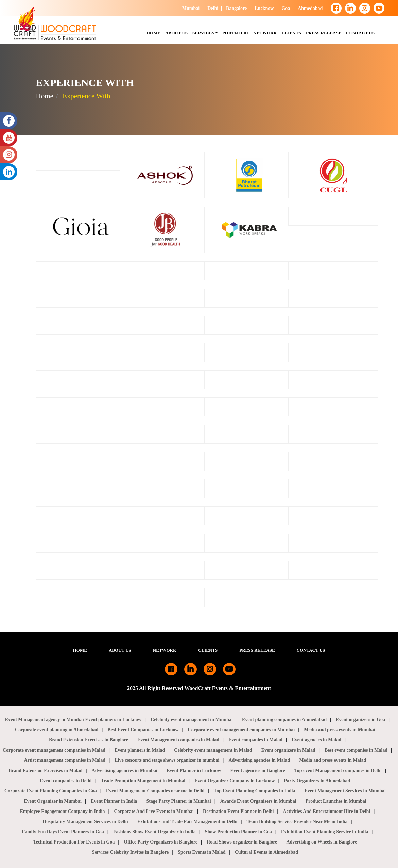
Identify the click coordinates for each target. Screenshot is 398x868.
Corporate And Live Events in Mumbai (154, 811)
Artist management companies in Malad (65, 760)
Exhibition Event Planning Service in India (325, 832)
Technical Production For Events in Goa (74, 842)
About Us (178, 32)
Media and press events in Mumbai (339, 730)
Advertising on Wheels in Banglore (322, 842)
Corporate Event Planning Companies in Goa (51, 791)
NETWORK (266, 32)
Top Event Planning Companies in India (255, 791)
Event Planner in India (114, 801)
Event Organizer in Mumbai (53, 801)
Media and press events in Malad (333, 760)
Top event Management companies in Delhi (338, 771)
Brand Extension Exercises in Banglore (89, 740)
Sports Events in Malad (202, 852)
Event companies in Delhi (66, 781)
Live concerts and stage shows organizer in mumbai (167, 760)
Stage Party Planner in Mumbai (178, 801)
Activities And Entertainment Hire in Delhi (326, 811)
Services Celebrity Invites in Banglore (130, 852)
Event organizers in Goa (360, 719)
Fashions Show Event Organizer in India (154, 832)
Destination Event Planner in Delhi (238, 811)
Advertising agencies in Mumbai (125, 771)
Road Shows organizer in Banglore (242, 842)
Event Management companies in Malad (178, 740)
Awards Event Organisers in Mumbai (258, 801)
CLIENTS (293, 32)
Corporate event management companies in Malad (54, 750)
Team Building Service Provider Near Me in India (297, 822)
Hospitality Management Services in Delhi (85, 822)
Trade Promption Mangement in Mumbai (143, 781)
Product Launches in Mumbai (336, 801)
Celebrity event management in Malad (213, 750)
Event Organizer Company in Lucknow (235, 781)
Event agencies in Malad (316, 740)
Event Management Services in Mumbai (345, 791)
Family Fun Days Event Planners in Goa (63, 832)
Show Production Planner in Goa (238, 832)
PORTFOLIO (237, 32)
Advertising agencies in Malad (259, 760)
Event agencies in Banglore (257, 771)
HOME (155, 32)
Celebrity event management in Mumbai (192, 719)
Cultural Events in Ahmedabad (266, 852)
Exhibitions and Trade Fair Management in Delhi (187, 822)
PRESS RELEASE (325, 32)
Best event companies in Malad (356, 750)
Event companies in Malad (255, 740)
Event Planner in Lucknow (194, 771)
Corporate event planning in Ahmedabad (57, 730)
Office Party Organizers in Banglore (161, 842)
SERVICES (203, 33)
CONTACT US (361, 32)
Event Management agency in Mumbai (45, 719)
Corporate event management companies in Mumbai (241, 730)
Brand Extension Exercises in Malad (46, 771)
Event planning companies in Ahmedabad (284, 719)
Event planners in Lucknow (113, 719)
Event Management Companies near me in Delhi (155, 791)
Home (45, 96)
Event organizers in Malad (288, 750)
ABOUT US (120, 650)
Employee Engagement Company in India (63, 811)
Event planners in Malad (140, 750)
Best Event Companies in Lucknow (143, 730)
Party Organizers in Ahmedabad (317, 781)
